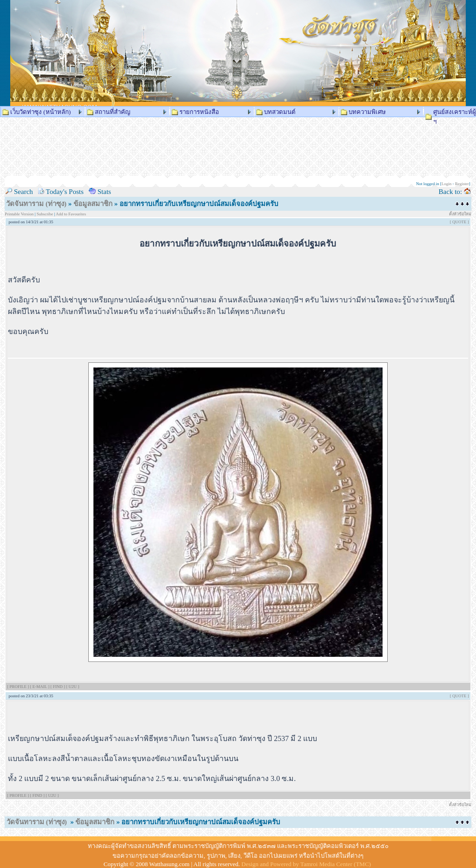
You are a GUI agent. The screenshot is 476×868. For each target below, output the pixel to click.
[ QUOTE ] (459, 222)
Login (447, 184)
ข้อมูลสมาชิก (93, 204)
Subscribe (45, 214)
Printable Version (20, 214)
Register (462, 184)
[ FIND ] (58, 687)
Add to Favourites (71, 214)
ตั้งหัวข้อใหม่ (460, 214)
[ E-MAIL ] (40, 687)
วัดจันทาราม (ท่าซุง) (36, 204)
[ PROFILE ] (18, 687)
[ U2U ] (73, 687)
